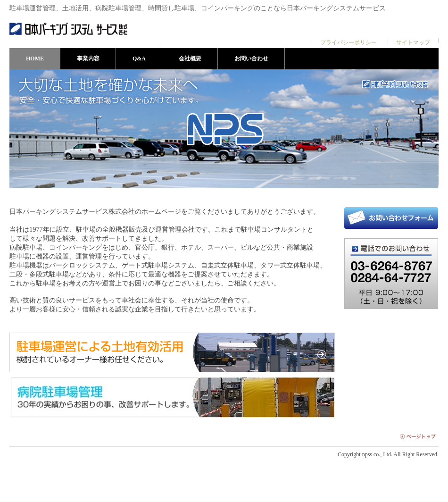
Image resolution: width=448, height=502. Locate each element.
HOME (35, 59)
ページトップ (416, 436)
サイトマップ (413, 42)
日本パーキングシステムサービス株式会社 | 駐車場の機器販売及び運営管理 (68, 29)
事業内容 (88, 59)
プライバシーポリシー (348, 42)
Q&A (139, 59)
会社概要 (190, 59)
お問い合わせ (251, 59)
